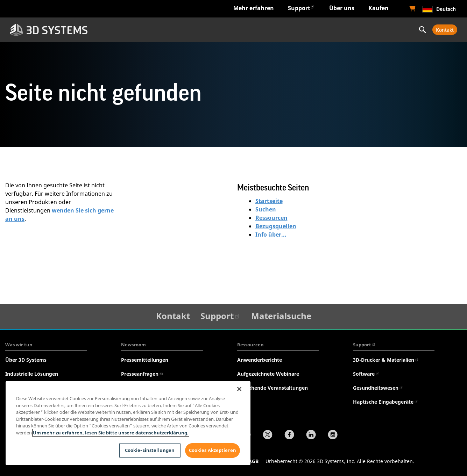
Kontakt (445, 30)
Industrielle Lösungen (32, 374)
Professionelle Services (373, 30)
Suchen (266, 209)
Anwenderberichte (260, 360)
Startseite (269, 201)
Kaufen (378, 8)
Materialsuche (281, 316)
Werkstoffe (294, 30)
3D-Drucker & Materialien (386, 360)
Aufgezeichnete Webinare (268, 374)
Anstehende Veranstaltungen (273, 388)
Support (301, 8)
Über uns (342, 8)
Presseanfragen (142, 374)
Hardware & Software (216, 30)
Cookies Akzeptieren (213, 450)
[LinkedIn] (311, 435)
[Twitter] (268, 435)
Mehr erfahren (254, 8)
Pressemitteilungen (145, 360)
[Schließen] (239, 389)
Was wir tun (19, 345)
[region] (128, 423)
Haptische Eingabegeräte (386, 402)
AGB (253, 461)
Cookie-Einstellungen (150, 450)
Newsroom (133, 345)
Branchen (137, 30)
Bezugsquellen (276, 226)
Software (366, 374)
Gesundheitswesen (378, 388)
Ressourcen (271, 218)
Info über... (271, 235)
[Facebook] (289, 435)
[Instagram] (333, 435)
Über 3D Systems (26, 360)
